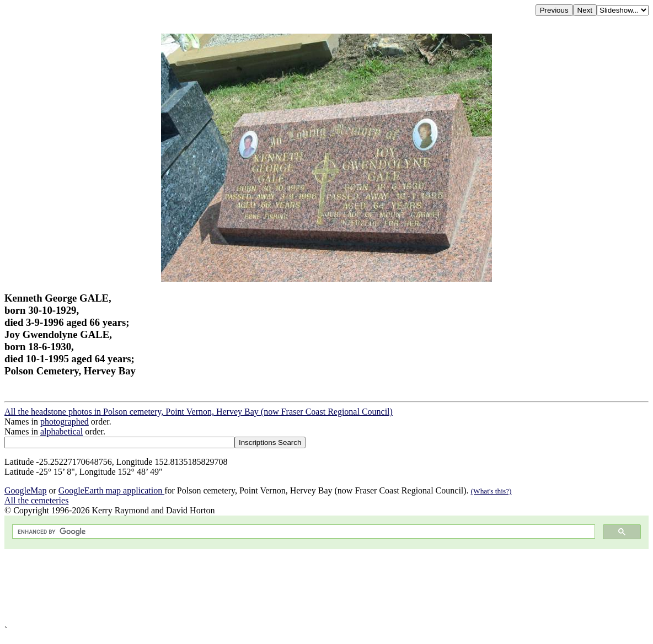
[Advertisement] (326, 587)
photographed (65, 422)
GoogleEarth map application (111, 490)
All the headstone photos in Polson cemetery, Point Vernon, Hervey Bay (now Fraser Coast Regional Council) (199, 412)
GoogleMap (25, 490)
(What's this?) (491, 491)
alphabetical (61, 431)
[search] (303, 532)
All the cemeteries (36, 500)
